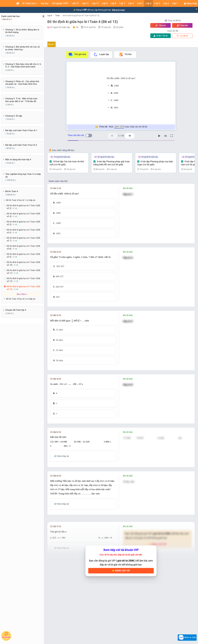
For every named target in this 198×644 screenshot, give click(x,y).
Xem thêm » (22, 294)
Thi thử (125, 55)
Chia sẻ (161, 25)
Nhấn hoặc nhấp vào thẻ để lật (121, 127)
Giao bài (182, 25)
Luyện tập (101, 55)
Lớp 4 (50, 16)
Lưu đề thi (182, 36)
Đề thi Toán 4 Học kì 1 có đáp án (21, 200)
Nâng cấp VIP (121, 571)
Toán (57, 16)
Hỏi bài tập (6, 635)
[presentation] (72, 321)
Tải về (161, 36)
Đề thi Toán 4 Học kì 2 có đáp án (21, 299)
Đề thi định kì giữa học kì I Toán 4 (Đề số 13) (81, 16)
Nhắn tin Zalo (187, 638)
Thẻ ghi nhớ (77, 55)
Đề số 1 (52, 44)
